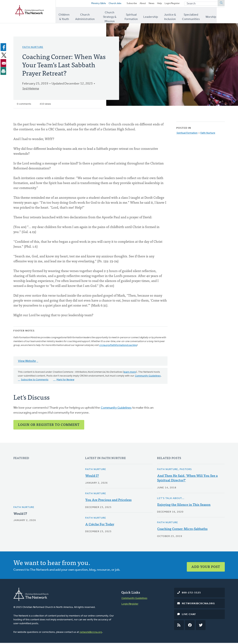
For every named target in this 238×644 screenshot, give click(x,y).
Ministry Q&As (90, 4)
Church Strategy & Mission (112, 16)
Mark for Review (65, 381)
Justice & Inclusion (175, 16)
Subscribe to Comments (35, 381)
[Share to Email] (4, 64)
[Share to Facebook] (4, 48)
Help (158, 4)
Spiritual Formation (136, 16)
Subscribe (128, 4)
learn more (130, 373)
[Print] (4, 72)
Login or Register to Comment (49, 426)
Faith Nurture (33, 48)
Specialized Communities (199, 16)
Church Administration (86, 16)
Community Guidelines (148, 377)
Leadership (156, 16)
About (139, 4)
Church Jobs (108, 4)
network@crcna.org (91, 633)
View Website (28, 362)
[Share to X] (4, 56)
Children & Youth (65, 16)
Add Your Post (206, 566)
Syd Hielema (31, 90)
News (149, 4)
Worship (219, 16)
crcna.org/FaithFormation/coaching (118, 346)
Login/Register (171, 4)
